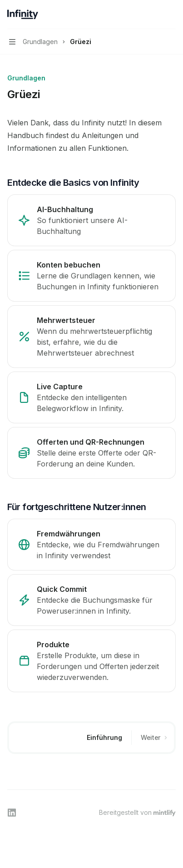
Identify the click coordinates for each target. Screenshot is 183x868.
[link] (91, 220)
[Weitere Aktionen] (171, 15)
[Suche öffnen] (154, 15)
